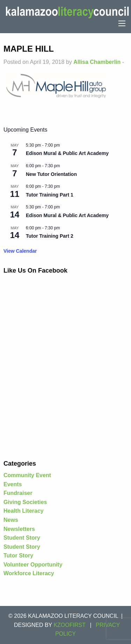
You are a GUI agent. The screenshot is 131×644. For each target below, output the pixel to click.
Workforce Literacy (29, 573)
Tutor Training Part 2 (50, 236)
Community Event (27, 475)
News (11, 520)
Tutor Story (18, 556)
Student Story (22, 538)
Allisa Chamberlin (97, 62)
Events (13, 484)
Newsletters (19, 529)
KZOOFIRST (70, 625)
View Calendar (20, 251)
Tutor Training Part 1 (50, 195)
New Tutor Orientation (51, 174)
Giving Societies (25, 502)
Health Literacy (24, 511)
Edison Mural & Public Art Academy (67, 153)
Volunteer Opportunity (33, 565)
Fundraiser (18, 493)
